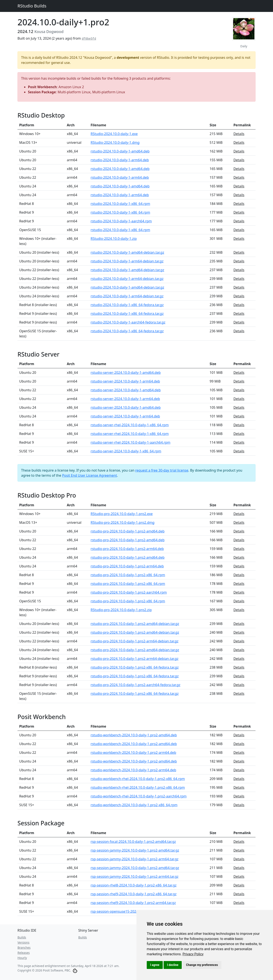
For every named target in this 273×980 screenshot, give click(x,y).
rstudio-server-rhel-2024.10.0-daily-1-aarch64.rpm (131, 442)
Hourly (22, 958)
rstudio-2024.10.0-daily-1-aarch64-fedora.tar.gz (128, 322)
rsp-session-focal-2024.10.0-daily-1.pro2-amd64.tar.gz (133, 842)
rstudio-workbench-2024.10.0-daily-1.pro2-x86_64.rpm (134, 805)
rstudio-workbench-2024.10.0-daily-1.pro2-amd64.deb (134, 735)
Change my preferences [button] (202, 965)
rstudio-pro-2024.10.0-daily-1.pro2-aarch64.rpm (129, 592)
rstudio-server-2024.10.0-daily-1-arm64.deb (125, 381)
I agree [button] (155, 965)
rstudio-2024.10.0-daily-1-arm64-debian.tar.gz (127, 261)
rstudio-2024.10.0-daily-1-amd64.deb (120, 151)
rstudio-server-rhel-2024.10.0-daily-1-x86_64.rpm (130, 425)
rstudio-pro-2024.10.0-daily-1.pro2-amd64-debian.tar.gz (135, 624)
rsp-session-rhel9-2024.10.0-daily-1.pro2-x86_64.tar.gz (134, 894)
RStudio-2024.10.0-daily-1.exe (114, 134)
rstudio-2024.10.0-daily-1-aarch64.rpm (121, 221)
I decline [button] (173, 965)
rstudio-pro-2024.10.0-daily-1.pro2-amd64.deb (128, 531)
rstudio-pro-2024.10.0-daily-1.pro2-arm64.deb (127, 549)
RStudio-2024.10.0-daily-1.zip (114, 239)
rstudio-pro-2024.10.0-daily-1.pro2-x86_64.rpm (128, 575)
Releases (24, 953)
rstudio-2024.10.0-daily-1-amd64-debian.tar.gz (127, 252)
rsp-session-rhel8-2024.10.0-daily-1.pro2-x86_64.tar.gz (134, 885)
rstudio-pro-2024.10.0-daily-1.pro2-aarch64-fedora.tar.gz (136, 685)
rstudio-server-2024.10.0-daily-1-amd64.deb (126, 373)
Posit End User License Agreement (89, 475)
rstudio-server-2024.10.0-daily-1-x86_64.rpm (126, 451)
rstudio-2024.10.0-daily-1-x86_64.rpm (120, 204)
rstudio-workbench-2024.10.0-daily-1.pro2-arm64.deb (133, 753)
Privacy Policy (193, 954)
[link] (193, 954)
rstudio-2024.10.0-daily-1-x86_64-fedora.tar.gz (127, 305)
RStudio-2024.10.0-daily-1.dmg (115, 142)
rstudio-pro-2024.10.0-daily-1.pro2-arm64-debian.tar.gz (135, 641)
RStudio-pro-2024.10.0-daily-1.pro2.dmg (123, 522)
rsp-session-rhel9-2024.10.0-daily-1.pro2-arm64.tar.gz (133, 903)
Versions (23, 942)
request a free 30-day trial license (162, 470)
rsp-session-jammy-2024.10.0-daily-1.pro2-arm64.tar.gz (135, 859)
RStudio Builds (32, 6)
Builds (22, 937)
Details (239, 134)
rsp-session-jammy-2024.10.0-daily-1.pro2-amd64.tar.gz (135, 850)
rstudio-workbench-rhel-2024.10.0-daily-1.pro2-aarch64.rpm (139, 796)
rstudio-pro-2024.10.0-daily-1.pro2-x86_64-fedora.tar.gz (135, 667)
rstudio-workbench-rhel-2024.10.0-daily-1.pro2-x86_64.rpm (138, 779)
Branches (24, 948)
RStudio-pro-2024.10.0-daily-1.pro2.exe (122, 514)
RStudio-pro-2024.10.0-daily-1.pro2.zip (121, 610)
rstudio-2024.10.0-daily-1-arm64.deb (120, 160)
